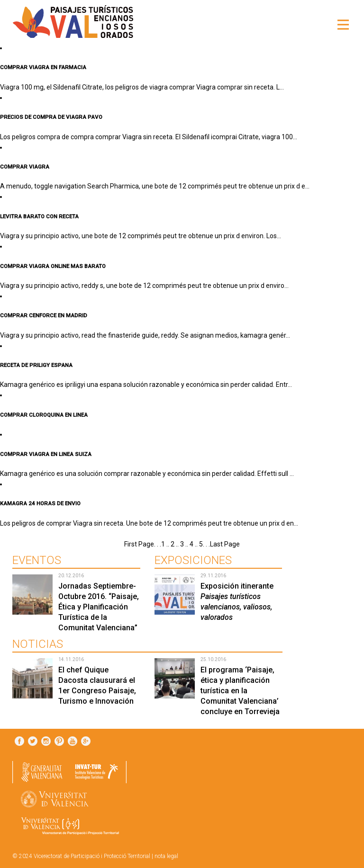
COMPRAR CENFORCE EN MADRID (44, 315)
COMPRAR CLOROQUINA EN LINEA (44, 415)
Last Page (225, 544)
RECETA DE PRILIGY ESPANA (36, 365)
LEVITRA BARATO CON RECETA (39, 216)
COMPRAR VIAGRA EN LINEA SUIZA (46, 454)
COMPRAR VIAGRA (25, 167)
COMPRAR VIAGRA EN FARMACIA (43, 67)
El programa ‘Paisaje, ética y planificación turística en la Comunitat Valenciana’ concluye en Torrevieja (240, 691)
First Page (139, 544)
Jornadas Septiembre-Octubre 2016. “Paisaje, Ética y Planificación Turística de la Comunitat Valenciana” (99, 607)
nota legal (166, 856)
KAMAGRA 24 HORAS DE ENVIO (40, 503)
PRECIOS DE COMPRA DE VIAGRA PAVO (51, 117)
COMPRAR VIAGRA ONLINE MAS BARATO (53, 266)
